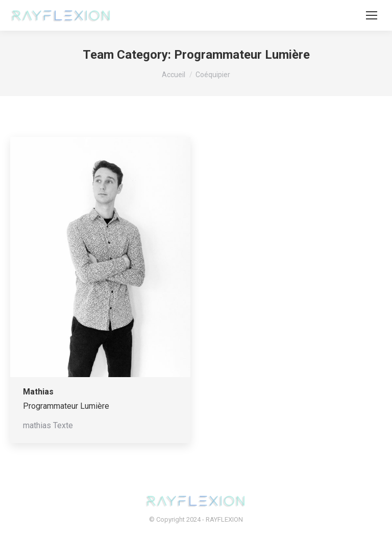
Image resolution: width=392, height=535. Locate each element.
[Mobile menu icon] (372, 15)
